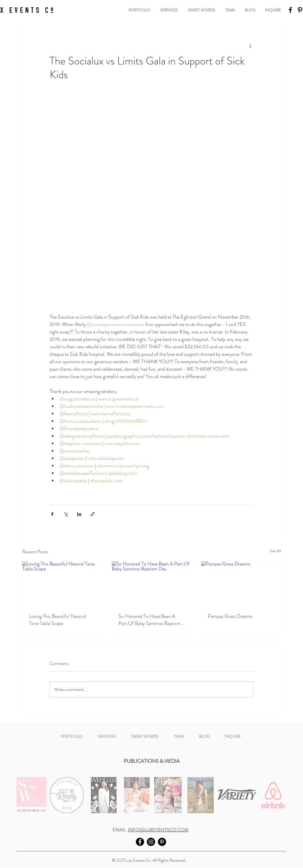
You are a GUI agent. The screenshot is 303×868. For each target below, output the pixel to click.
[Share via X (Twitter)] (66, 514)
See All (275, 551)
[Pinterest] (162, 842)
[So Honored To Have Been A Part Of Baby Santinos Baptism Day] (152, 584)
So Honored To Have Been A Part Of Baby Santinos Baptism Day (149, 620)
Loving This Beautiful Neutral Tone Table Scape (57, 620)
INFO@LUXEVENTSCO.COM (158, 830)
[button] (140, 10)
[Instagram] (151, 842)
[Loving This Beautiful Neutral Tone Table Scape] (62, 584)
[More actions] (250, 46)
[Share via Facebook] (52, 514)
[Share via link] (93, 514)
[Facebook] (290, 10)
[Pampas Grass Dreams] (241, 584)
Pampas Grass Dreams (230, 616)
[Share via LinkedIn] (79, 514)
